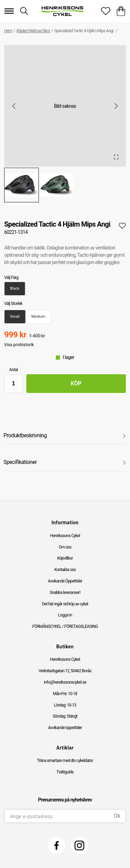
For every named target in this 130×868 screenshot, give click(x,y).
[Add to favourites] (122, 226)
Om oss (65, 547)
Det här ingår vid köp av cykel (65, 604)
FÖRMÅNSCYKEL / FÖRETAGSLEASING (65, 626)
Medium (38, 317)
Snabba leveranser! (65, 593)
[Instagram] (79, 845)
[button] (65, 106)
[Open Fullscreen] (116, 157)
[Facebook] (57, 845)
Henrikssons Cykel (65, 536)
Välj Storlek (13, 304)
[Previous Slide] (14, 106)
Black (15, 288)
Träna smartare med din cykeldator (65, 761)
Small (15, 317)
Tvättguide (65, 772)
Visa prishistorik (19, 345)
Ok (117, 816)
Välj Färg (11, 278)
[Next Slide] (116, 106)
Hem (8, 31)
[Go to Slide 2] (57, 185)
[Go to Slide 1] (21, 185)
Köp (76, 383)
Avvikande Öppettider (65, 581)
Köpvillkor (65, 558)
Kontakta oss (65, 570)
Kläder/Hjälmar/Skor (33, 31)
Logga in (65, 615)
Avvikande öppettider (65, 728)
